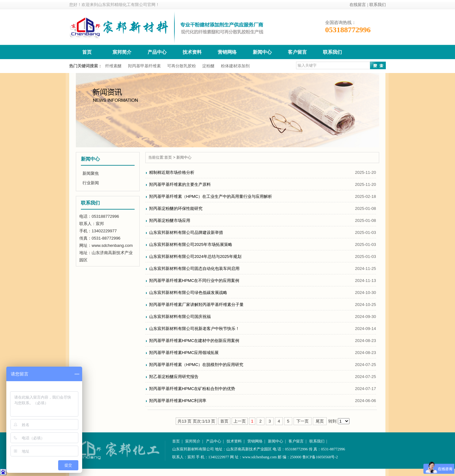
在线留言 (358, 5)
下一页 (303, 421)
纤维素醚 (113, 66)
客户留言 (297, 52)
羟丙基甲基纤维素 (144, 66)
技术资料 (192, 52)
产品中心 (157, 52)
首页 (87, 52)
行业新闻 (91, 183)
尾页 (320, 421)
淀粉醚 (208, 66)
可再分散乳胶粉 (182, 66)
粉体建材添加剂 (235, 66)
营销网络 (227, 52)
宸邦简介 (122, 52)
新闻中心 (262, 52)
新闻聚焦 (91, 173)
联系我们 (378, 5)
